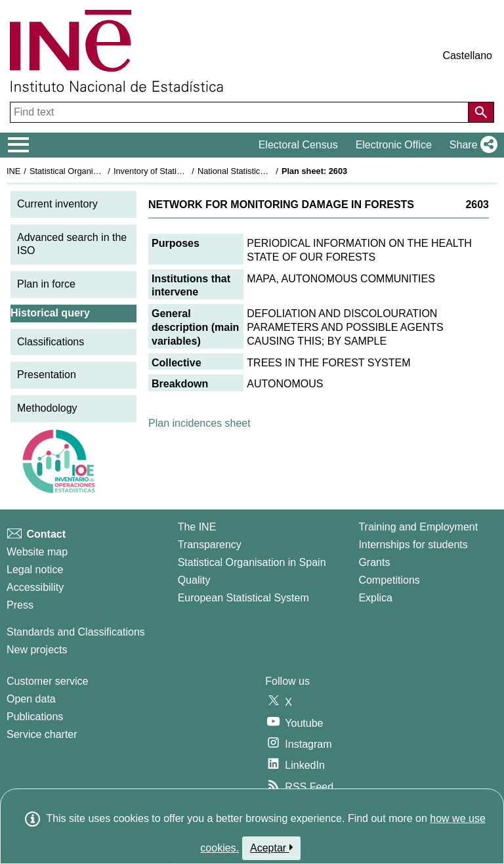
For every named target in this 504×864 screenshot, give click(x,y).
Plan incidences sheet (199, 423)
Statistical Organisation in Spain (89, 171)
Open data (31, 699)
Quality (194, 580)
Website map (37, 552)
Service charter (42, 734)
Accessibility (35, 587)
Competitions (389, 580)
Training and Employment (418, 527)
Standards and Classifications (76, 632)
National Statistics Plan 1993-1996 (262, 171)
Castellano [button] (467, 55)
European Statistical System (243, 598)
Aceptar (271, 848)
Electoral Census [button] (298, 145)
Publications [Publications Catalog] (35, 717)
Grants (374, 562)
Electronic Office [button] (394, 145)
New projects (37, 650)
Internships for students (413, 545)
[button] (471, 145)
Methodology (47, 408)
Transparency (210, 545)
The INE (197, 527)
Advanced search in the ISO (72, 244)
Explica (375, 598)
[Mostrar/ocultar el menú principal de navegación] (19, 145)
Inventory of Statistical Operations (176, 171)
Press (20, 605)
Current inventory (57, 204)
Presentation (47, 375)
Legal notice (35, 570)
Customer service (47, 681)
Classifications (51, 342)
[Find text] (241, 112)
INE (13, 171)
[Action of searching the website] (481, 112)
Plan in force (46, 284)
